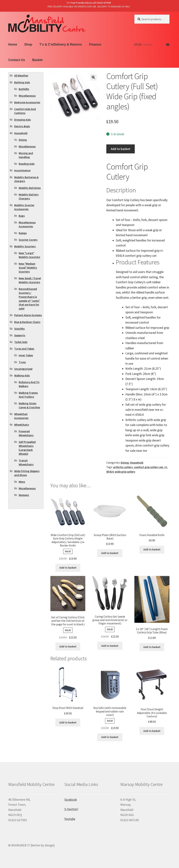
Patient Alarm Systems (28, 315)
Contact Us (17, 60)
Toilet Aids (21, 342)
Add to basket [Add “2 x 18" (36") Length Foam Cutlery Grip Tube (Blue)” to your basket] (152, 647)
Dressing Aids (22, 120)
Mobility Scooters (25, 246)
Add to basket (121, 149)
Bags (22, 216)
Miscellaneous (27, 96)
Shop (28, 44)
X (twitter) (71, 809)
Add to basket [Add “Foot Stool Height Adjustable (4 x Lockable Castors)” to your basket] (152, 731)
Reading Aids (27, 164)
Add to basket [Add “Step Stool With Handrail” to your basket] (68, 722)
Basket (37, 60)
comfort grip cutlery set (149, 467)
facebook (71, 800)
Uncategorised (23, 369)
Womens (24, 495)
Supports (20, 335)
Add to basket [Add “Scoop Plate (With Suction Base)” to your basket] (110, 553)
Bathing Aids (22, 82)
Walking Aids (22, 375)
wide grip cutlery (125, 472)
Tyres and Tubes (24, 349)
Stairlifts (19, 329)
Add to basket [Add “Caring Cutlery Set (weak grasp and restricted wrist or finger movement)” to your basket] (110, 646)
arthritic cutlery (123, 467)
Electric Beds (22, 126)
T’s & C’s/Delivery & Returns (61, 44)
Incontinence (22, 170)
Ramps (23, 233)
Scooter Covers (28, 240)
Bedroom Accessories (27, 102)
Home (13, 44)
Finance (95, 44)
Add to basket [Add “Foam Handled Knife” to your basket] (152, 549)
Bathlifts (24, 89)
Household (137, 463)
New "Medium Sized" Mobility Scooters (28, 268)
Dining (125, 463)
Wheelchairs (22, 425)
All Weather (21, 76)
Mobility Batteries (30, 188)
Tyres (22, 362)
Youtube (70, 819)
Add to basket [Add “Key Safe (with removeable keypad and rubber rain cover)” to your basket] (110, 737)
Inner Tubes (26, 355)
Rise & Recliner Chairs (27, 322)
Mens (22, 482)
